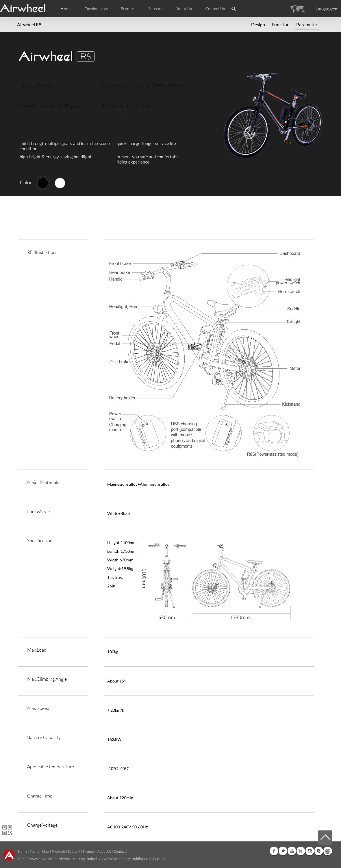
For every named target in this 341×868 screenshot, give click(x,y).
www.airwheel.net (44, 859)
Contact (120, 851)
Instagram (310, 851)
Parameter (307, 24)
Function (281, 24)
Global (328, 851)
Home (66, 9)
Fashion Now (39, 851)
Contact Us (215, 9)
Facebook (274, 851)
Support (155, 9)
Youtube (292, 851)
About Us (104, 851)
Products (59, 851)
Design (258, 24)
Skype (319, 851)
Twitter (283, 851)
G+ (301, 851)
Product (128, 9)
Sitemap (89, 851)
